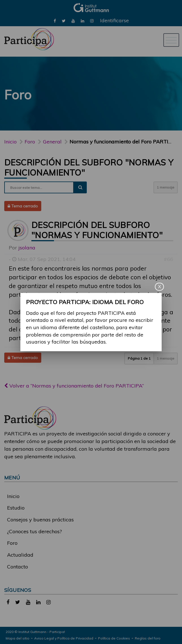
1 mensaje (166, 187)
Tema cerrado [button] (23, 206)
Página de (139, 358)
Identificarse (114, 20)
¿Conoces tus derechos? (34, 531)
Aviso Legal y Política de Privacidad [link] (64, 638)
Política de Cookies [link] (114, 638)
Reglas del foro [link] (148, 638)
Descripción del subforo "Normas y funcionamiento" (97, 230)
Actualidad (20, 555)
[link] (55, 20)
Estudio (16, 508)
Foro (12, 543)
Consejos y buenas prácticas (40, 520)
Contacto (18, 567)
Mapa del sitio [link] (18, 638)
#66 (168, 259)
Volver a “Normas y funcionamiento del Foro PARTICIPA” (74, 386)
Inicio (10, 142)
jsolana (27, 248)
